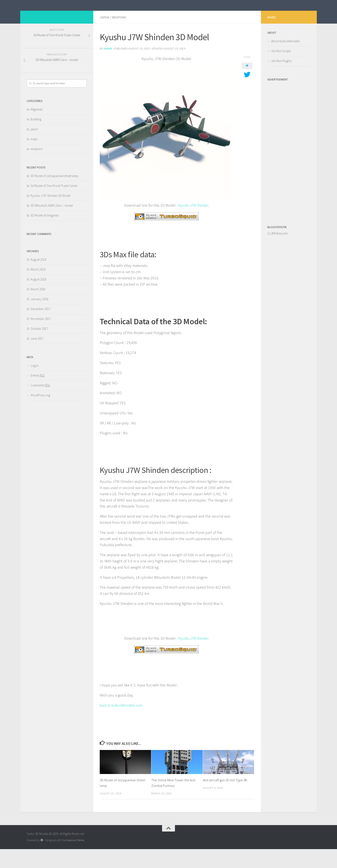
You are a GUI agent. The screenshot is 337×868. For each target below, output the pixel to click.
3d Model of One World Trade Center (54, 205)
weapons (119, 36)
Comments (40, 405)
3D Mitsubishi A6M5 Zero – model (52, 225)
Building (36, 139)
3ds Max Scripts (281, 70)
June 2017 (37, 358)
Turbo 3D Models (58, 15)
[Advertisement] (289, 169)
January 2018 (39, 318)
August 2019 (38, 279)
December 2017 (40, 328)
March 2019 (38, 289)
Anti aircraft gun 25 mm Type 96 (225, 799)
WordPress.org (40, 414)
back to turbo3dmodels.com (123, 724)
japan (104, 36)
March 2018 (38, 308)
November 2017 (41, 338)
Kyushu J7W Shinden (193, 224)
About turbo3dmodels (286, 60)
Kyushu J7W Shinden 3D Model (50, 215)
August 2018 (38, 299)
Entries (38, 395)
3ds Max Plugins (281, 80)
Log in (35, 385)
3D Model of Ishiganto (45, 235)
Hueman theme (75, 859)
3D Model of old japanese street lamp (54, 195)
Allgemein (37, 129)
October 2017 (39, 348)
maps (34, 158)
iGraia (108, 68)
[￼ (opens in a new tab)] (166, 235)
